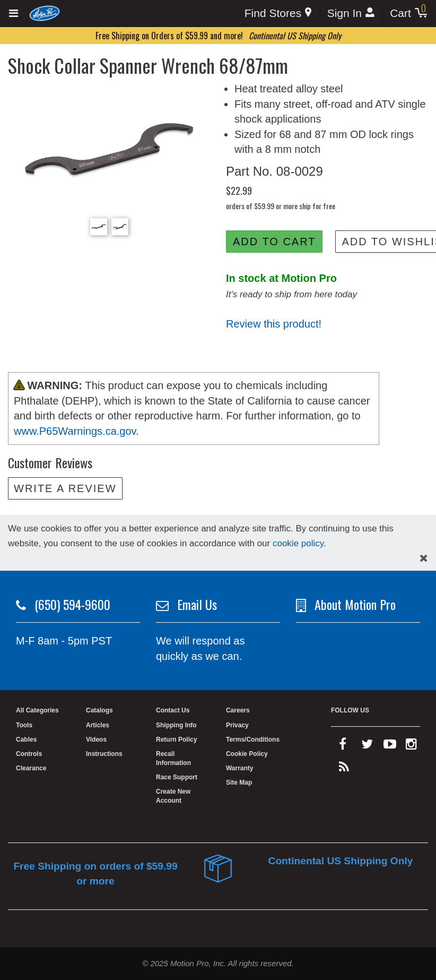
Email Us (197, 604)
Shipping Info (176, 725)
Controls (29, 754)
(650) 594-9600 (72, 604)
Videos (96, 740)
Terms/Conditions (253, 740)
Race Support (177, 777)
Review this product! (274, 324)
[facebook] (343, 746)
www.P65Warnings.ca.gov (75, 431)
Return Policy (176, 740)
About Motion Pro (355, 604)
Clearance (31, 768)
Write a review (65, 488)
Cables (26, 740)
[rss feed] (344, 769)
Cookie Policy (247, 754)
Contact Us (173, 710)
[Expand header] (14, 14)
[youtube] (390, 746)
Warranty (240, 768)
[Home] (45, 13)
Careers (238, 710)
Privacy (237, 725)
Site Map (239, 783)
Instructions (104, 754)
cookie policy (298, 543)
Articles (98, 725)
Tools (24, 725)
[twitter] (367, 746)
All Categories (37, 710)
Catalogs (99, 710)
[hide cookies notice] (424, 558)
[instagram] (411, 746)
